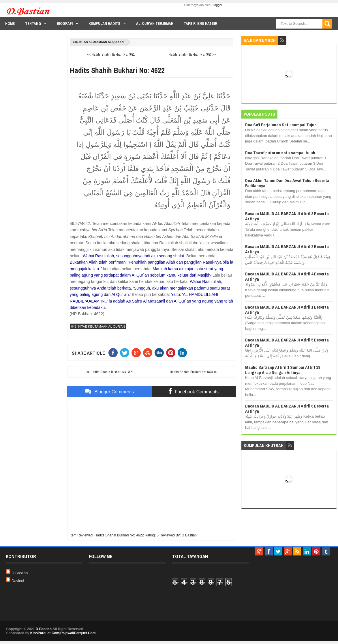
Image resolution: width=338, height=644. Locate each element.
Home (10, 24)
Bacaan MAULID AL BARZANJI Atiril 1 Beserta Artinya (287, 310)
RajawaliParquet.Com (78, 633)
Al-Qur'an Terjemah (155, 24)
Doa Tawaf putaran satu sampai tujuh (280, 153)
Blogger (217, 5)
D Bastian (20, 573)
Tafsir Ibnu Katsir (200, 24)
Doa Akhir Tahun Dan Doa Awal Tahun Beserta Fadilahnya (287, 183)
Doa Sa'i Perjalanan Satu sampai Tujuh (281, 125)
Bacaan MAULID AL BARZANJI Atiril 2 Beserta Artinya (287, 249)
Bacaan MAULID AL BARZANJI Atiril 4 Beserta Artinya (287, 276)
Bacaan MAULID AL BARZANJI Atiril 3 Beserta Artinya (287, 216)
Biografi (65, 24)
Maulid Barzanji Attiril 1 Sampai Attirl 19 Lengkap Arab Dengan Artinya (283, 370)
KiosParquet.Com (45, 633)
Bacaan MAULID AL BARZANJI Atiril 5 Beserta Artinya (287, 342)
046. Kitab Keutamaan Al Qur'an (98, 42)
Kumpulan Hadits (104, 24)
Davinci (18, 581)
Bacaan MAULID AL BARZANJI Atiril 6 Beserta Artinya (287, 409)
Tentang (33, 24)
